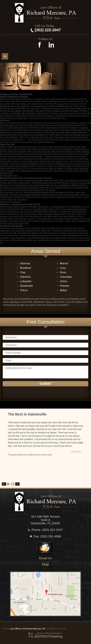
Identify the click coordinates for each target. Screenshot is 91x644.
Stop (13, 484)
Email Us (45, 558)
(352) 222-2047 (48, 30)
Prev (4, 484)
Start (9, 484)
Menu (5, 56)
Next (17, 484)
